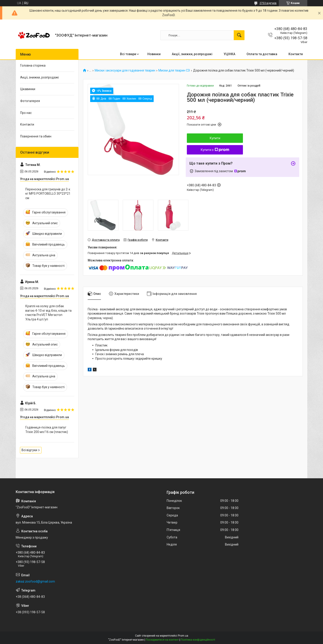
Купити (215, 138)
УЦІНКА (229, 54)
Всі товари (128, 54)
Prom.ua (183, 636)
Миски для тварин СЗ (174, 71)
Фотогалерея (30, 101)
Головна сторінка (33, 65)
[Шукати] (239, 35)
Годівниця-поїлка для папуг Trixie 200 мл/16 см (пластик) (47, 430)
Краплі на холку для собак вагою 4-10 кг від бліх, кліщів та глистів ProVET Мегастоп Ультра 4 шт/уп (48, 313)
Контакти (296, 54)
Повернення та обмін (36, 136)
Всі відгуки (29, 450)
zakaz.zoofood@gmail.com (35, 581)
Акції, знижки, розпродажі (192, 54)
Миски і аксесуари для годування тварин (125, 71)
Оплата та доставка (262, 54)
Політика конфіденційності (198, 640)
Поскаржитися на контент (162, 640)
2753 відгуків (268, 3)
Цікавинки (28, 89)
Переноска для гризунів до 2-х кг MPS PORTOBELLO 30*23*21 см (48, 194)
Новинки (154, 54)
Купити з (215, 150)
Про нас (26, 113)
